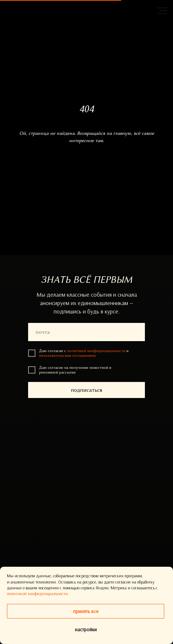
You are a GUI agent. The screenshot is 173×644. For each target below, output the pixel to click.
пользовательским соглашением (67, 356)
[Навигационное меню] (162, 11)
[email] (86, 332)
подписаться (86, 390)
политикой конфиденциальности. (38, 594)
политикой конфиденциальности (96, 351)
